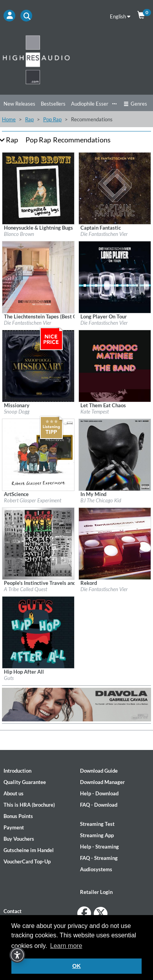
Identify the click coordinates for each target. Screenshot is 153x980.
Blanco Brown (19, 234)
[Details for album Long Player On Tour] (115, 277)
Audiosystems (96, 869)
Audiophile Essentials (95, 104)
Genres (135, 104)
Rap (29, 119)
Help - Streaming (99, 847)
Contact (13, 911)
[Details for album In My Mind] (115, 454)
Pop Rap (52, 119)
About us (14, 793)
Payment (14, 827)
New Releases (19, 104)
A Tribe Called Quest (25, 589)
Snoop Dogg (17, 412)
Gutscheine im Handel (29, 850)
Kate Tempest (95, 412)
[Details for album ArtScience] (38, 454)
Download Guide (99, 771)
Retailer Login (96, 892)
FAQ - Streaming (99, 858)
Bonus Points (18, 816)
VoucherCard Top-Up (27, 861)
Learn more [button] (66, 946)
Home (9, 119)
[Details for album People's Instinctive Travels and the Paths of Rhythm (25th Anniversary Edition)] (38, 543)
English (120, 16)
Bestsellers (53, 104)
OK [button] (76, 966)
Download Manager (102, 782)
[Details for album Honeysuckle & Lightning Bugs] (38, 188)
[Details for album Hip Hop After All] (38, 632)
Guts (9, 678)
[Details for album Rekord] (115, 543)
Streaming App (97, 835)
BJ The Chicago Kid (101, 500)
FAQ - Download (99, 805)
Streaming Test (97, 824)
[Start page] (76, 59)
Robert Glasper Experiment (33, 500)
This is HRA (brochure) (29, 805)
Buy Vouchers (19, 839)
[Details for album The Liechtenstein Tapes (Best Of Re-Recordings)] (38, 277)
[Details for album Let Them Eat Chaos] (115, 365)
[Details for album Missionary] (38, 365)
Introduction (17, 771)
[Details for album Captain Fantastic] (115, 188)
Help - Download (99, 793)
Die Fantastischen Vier (104, 234)
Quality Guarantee (25, 782)
